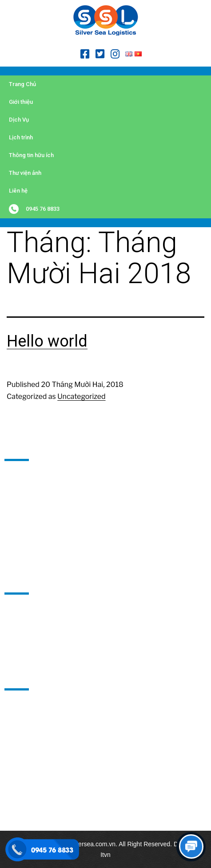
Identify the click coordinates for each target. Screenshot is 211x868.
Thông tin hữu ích (31, 155)
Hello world (47, 341)
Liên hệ (18, 191)
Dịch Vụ (19, 120)
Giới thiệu (21, 102)
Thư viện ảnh (25, 173)
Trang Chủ (22, 84)
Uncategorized (81, 397)
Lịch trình (21, 137)
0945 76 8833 (43, 209)
